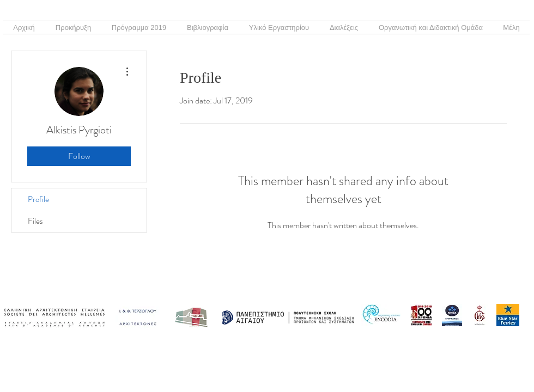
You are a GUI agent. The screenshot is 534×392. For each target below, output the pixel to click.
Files (35, 221)
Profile (38, 199)
